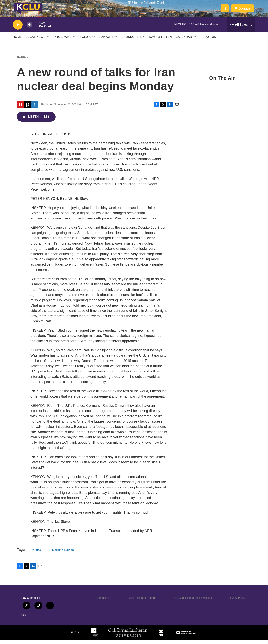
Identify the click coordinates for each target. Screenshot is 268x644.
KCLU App (87, 41)
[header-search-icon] (225, 10)
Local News (36, 41)
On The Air (222, 82)
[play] (18, 28)
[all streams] (241, 28)
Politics (23, 61)
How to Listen (160, 41)
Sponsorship (133, 41)
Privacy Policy (237, 602)
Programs (63, 41)
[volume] (29, 28)
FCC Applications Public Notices (192, 602)
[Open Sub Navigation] (48, 41)
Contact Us (103, 602)
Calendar (184, 41)
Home (17, 41)
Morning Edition (63, 554)
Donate (245, 10)
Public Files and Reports (141, 602)
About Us (208, 41)
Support (106, 41)
